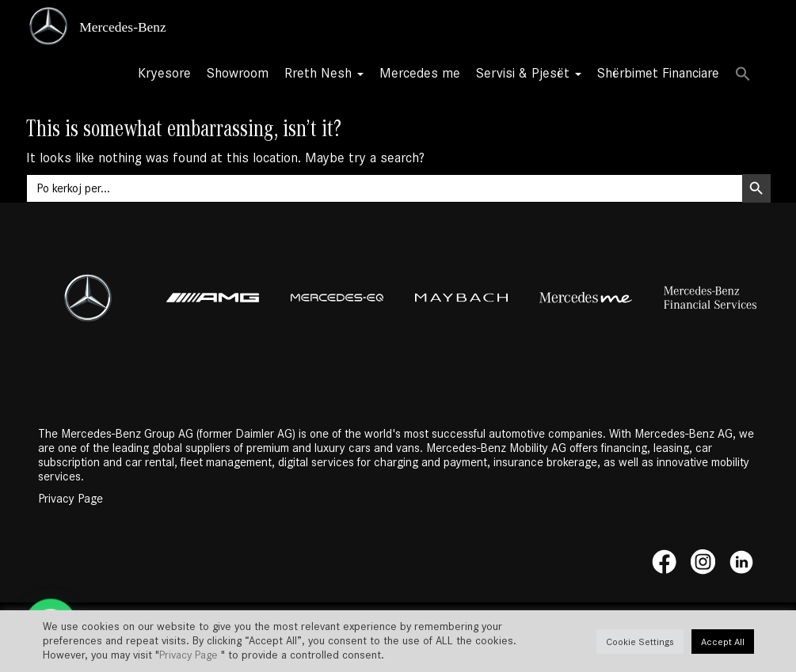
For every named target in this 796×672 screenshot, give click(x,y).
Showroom (238, 73)
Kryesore (164, 73)
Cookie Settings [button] (640, 642)
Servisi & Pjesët (529, 73)
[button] (743, 76)
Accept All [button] (723, 642)
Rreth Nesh (324, 73)
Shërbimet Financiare (658, 73)
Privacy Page (70, 499)
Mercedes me (420, 73)
